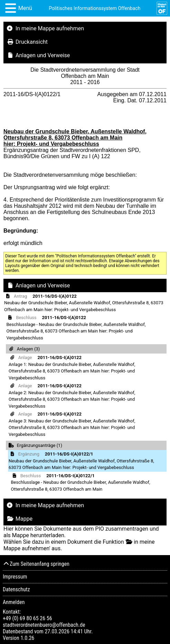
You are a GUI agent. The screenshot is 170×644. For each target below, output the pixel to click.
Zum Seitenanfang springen (36, 564)
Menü (25, 8)
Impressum (15, 577)
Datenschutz (16, 589)
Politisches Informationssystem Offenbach (95, 8)
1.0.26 (27, 638)
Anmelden (14, 602)
